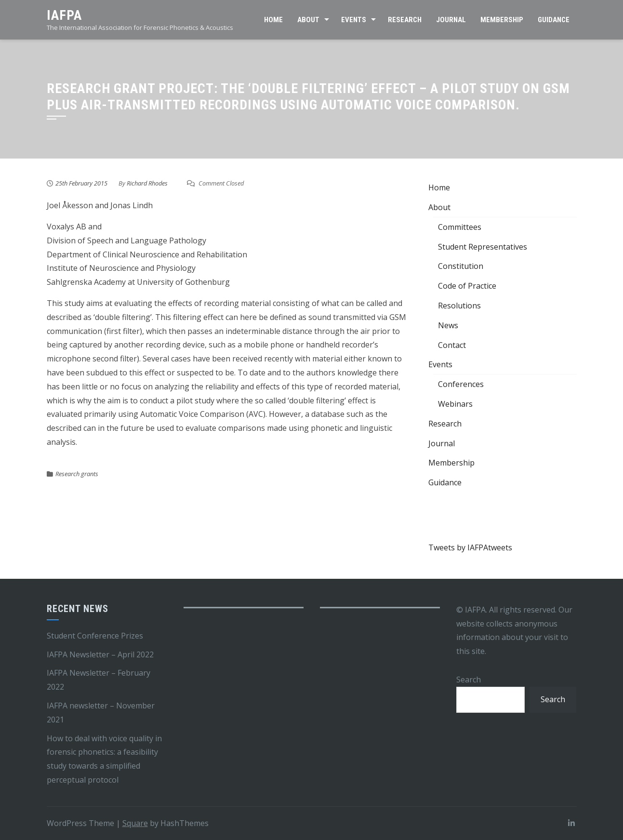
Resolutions (459, 306)
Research (405, 20)
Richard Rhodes (147, 183)
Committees (460, 227)
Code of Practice (467, 286)
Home (273, 20)
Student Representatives (483, 247)
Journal (451, 20)
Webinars (455, 404)
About (308, 20)
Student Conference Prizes (95, 636)
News (448, 325)
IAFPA (64, 15)
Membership (502, 20)
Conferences (461, 384)
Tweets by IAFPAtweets (470, 547)
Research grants (77, 474)
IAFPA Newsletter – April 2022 (100, 654)
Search (469, 680)
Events (354, 20)
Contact (452, 345)
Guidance (554, 20)
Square (135, 823)
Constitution (461, 266)
